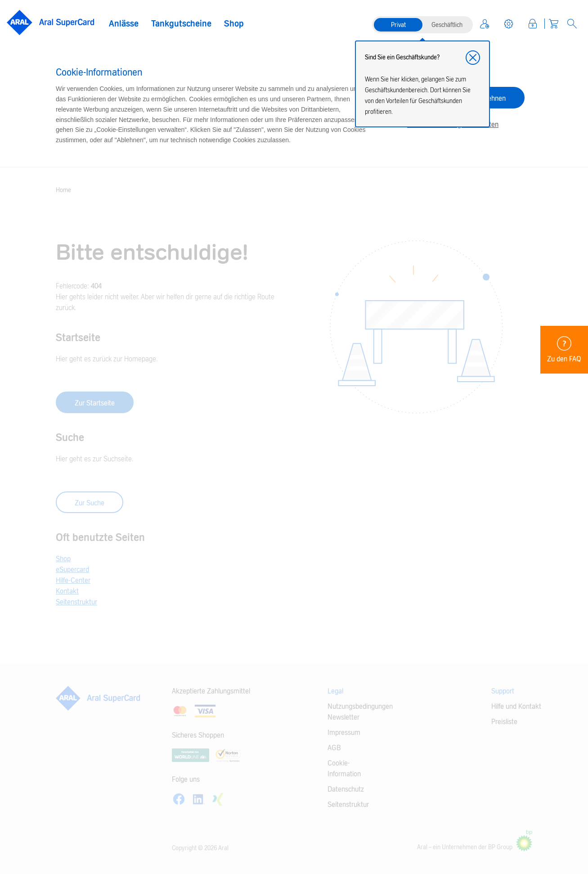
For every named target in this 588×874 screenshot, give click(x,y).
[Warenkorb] (554, 24)
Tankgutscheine (181, 24)
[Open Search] (572, 24)
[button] (473, 58)
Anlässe (124, 24)
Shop (234, 24)
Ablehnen (492, 99)
